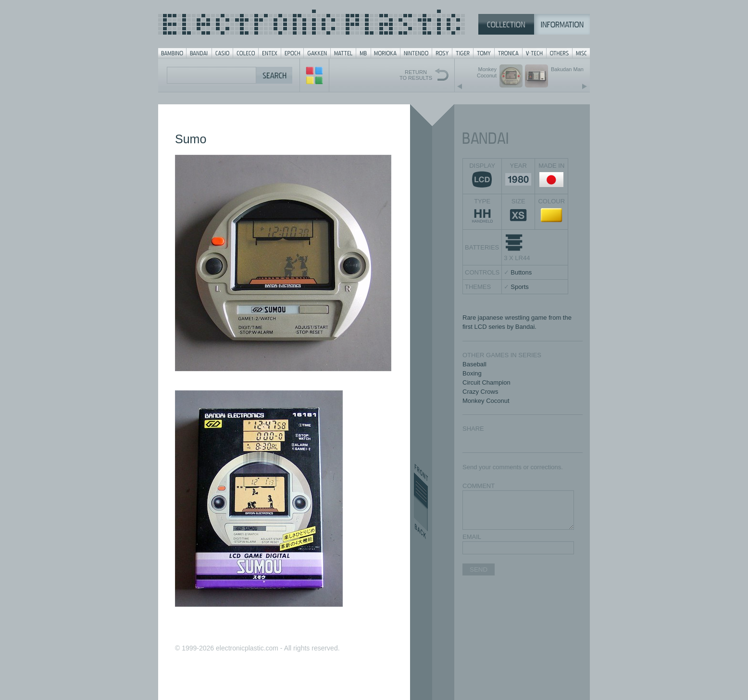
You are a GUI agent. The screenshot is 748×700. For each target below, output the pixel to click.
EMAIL (472, 537)
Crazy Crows (480, 392)
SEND (479, 569)
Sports (520, 287)
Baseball (474, 364)
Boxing (472, 373)
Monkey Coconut (486, 401)
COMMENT (479, 486)
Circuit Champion (486, 382)
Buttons (521, 272)
